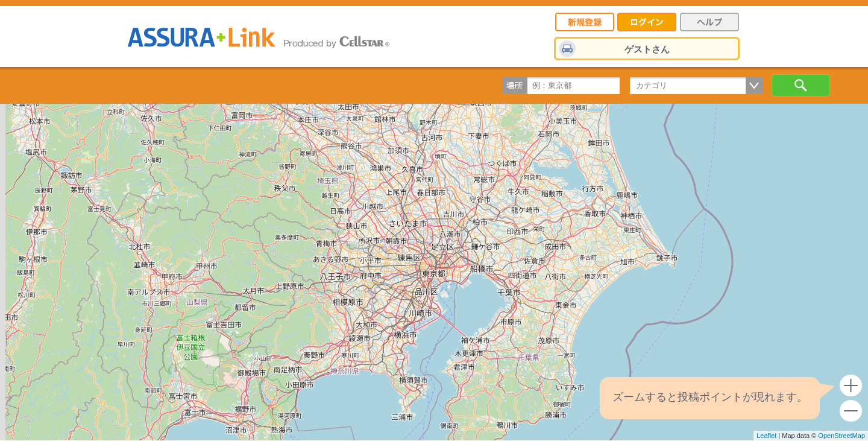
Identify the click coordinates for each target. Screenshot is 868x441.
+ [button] (851, 386)
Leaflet (766, 436)
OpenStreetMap (841, 436)
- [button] (851, 411)
